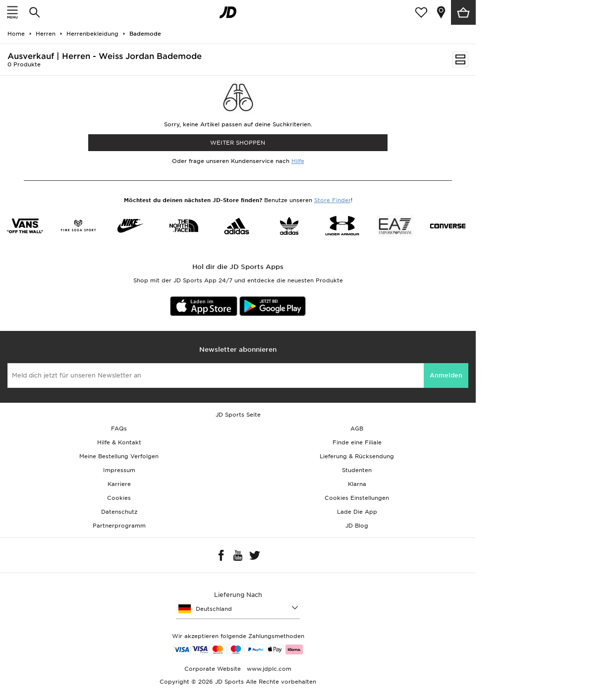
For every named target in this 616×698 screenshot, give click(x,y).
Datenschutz (119, 512)
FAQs (119, 429)
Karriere (119, 484)
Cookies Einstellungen (357, 498)
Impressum (119, 470)
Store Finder (333, 200)
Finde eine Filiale (357, 442)
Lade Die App (357, 512)
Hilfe (298, 161)
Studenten (357, 470)
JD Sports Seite (238, 415)
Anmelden (446, 375)
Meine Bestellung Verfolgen (119, 456)
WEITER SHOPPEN (238, 143)
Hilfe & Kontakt (119, 442)
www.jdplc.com (268, 669)
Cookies (119, 498)
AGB (357, 429)
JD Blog (357, 526)
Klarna (357, 484)
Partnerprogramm (119, 526)
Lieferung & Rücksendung (357, 456)
